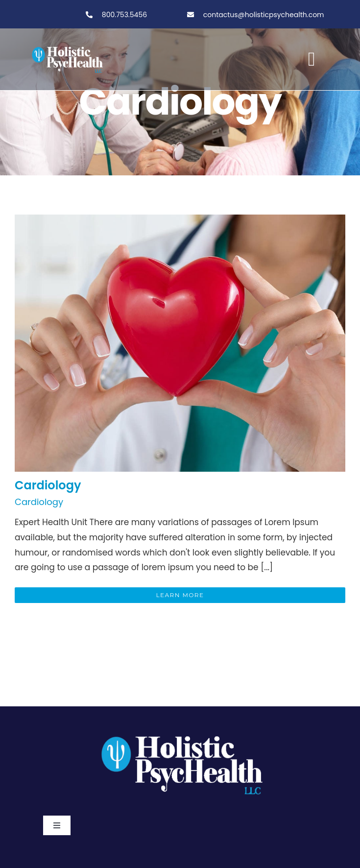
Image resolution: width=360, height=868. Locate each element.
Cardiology (48, 485)
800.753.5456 (123, 15)
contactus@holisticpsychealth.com (264, 15)
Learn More (180, 595)
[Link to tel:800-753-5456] (89, 15)
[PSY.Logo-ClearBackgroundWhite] (180, 732)
